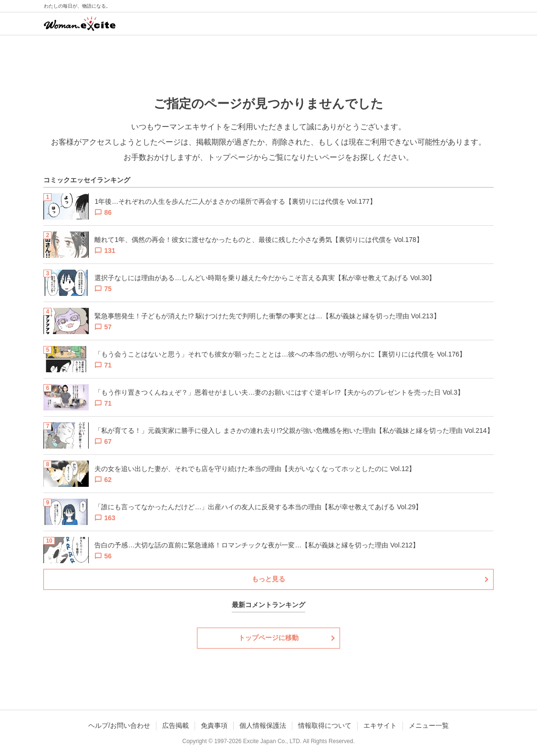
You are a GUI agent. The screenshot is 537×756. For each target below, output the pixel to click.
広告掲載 (176, 725)
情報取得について (325, 725)
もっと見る (268, 579)
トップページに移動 (268, 638)
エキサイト (380, 725)
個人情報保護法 (263, 725)
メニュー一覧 (429, 725)
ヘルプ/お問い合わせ (119, 725)
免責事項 (214, 725)
